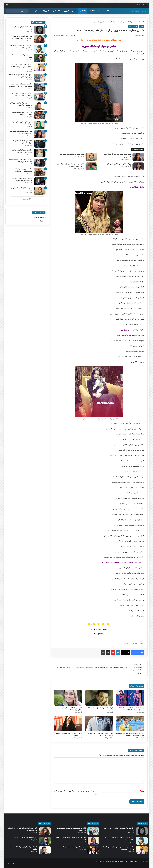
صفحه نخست (103, 11)
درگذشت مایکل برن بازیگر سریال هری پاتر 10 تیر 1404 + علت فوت (21, 47)
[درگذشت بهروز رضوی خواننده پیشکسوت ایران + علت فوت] (40, 172)
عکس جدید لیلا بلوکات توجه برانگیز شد (72, 154)
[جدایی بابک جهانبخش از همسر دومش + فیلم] (93, 850)
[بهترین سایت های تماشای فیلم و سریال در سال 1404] (40, 115)
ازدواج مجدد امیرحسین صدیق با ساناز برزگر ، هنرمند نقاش (21, 76)
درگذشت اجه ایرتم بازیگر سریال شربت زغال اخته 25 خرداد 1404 (21, 161)
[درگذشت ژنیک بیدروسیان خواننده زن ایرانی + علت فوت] (40, 30)
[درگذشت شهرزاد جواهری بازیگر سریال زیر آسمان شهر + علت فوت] (40, 181)
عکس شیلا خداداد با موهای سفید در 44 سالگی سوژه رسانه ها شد (70, 709)
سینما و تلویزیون (70, 11)
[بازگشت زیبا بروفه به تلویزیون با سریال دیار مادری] (40, 144)
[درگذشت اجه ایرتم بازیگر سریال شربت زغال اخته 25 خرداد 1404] (40, 163)
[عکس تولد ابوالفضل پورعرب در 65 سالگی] (40, 58)
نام (143, 782)
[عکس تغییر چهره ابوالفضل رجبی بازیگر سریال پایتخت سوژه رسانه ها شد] (91, 166)
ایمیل (142, 791)
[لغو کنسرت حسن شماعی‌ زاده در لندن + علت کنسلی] (99, 698)
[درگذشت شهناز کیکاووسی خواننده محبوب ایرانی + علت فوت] (40, 153)
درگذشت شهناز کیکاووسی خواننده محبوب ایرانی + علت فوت (22, 151)
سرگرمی (56, 11)
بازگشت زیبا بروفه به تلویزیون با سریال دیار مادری (22, 142)
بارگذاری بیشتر (27, 199)
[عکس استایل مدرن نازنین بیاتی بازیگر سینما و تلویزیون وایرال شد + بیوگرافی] (130, 723)
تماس (37, 11)
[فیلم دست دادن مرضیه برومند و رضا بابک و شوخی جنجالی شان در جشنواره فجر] (130, 698)
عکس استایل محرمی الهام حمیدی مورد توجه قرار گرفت (22, 123)
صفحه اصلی (140, 22)
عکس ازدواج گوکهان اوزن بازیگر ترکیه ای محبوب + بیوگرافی (21, 104)
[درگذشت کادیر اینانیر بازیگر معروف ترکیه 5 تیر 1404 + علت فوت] (40, 97)
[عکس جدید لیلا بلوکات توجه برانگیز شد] (91, 157)
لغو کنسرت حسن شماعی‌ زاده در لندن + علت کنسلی (100, 709)
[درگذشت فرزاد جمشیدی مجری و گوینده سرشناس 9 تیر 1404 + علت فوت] (40, 67)
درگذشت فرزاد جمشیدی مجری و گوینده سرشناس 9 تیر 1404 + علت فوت (22, 67)
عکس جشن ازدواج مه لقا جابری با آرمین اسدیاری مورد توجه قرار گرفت (22, 37)
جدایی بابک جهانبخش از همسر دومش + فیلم (72, 847)
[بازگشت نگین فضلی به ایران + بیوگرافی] (138, 166)
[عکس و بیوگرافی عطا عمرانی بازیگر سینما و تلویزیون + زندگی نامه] (99, 723)
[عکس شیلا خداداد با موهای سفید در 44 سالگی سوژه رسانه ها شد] (68, 698)
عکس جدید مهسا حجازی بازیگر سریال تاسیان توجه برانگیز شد (21, 132)
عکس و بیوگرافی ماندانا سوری (133, 644)
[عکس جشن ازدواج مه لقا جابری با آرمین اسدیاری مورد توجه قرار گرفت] (40, 39)
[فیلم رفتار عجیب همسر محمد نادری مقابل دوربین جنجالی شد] (93, 831)
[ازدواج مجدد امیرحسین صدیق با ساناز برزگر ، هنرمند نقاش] (40, 78)
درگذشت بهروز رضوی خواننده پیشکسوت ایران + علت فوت (23, 170)
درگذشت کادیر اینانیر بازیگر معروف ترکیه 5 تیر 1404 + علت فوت (22, 95)
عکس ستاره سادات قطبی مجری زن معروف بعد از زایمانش (69, 734)
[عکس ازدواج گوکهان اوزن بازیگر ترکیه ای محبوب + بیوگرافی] (40, 106)
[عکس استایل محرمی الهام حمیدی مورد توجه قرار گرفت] (40, 125)
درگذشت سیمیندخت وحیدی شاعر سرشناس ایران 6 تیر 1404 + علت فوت (21, 85)
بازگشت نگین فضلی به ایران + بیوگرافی (119, 164)
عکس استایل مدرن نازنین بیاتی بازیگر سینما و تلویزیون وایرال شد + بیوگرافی (130, 734)
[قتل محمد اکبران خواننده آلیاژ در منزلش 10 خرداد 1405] (93, 841)
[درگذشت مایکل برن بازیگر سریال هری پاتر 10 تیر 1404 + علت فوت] (40, 49)
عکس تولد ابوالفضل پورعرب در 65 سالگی (25, 838)
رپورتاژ (46, 11)
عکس (83, 11)
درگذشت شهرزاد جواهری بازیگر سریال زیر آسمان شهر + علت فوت (21, 180)
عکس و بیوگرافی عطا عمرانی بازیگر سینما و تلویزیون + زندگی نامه (101, 734)
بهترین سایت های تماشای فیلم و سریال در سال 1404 (22, 114)
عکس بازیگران (133, 26)
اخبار (92, 11)
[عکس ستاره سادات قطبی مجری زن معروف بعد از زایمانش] (68, 723)
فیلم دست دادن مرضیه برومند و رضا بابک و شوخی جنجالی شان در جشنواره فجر (131, 709)
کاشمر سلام (138, 665)
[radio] (90, 624)
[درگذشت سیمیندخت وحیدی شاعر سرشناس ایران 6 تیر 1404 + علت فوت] (40, 87)
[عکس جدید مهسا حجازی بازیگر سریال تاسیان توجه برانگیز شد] (138, 157)
